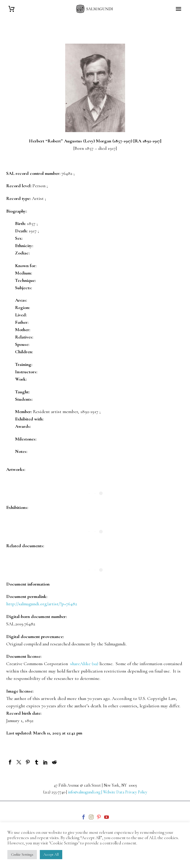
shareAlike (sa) (84, 664)
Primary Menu (178, 9)
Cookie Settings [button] (22, 854)
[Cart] (12, 9)
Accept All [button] (51, 854)
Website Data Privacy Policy (125, 792)
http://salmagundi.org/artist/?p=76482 (42, 604)
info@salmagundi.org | (85, 792)
